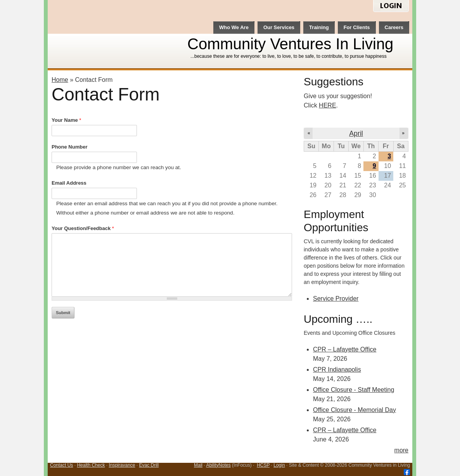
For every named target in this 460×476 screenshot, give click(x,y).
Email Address (69, 183)
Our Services (279, 27)
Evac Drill (149, 465)
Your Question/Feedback (83, 228)
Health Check (91, 465)
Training (319, 27)
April (356, 133)
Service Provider (336, 299)
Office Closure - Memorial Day (355, 410)
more (401, 450)
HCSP (263, 465)
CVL (114, 35)
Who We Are (234, 27)
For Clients (357, 27)
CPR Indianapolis (337, 370)
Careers (394, 27)
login (391, 6)
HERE (327, 105)
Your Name (66, 120)
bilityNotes (220, 465)
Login (279, 465)
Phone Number (69, 147)
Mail (198, 465)
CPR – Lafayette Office (345, 349)
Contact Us (61, 465)
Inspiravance (122, 465)
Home (60, 80)
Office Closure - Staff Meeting (354, 390)
